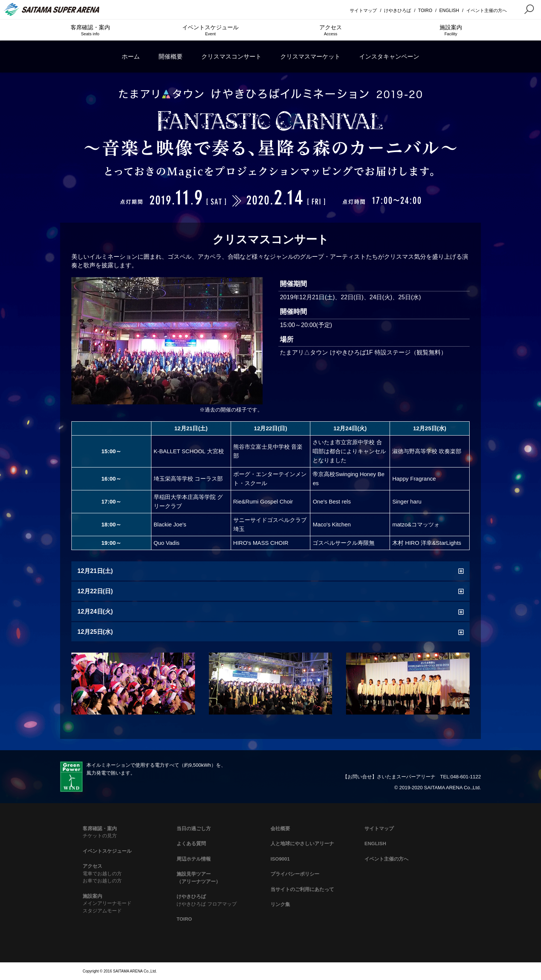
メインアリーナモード (107, 903)
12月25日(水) (95, 632)
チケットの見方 (100, 836)
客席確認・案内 (90, 30)
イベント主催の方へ (487, 11)
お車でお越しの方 (102, 881)
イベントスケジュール (210, 30)
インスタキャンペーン (389, 57)
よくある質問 (191, 844)
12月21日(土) (95, 571)
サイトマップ (363, 11)
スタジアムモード (102, 911)
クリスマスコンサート (231, 57)
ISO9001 (280, 859)
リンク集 (280, 904)
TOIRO (425, 11)
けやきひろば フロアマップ (207, 904)
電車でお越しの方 (102, 874)
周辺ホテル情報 (194, 859)
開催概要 (171, 57)
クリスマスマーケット (310, 57)
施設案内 (451, 30)
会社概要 (280, 828)
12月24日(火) (95, 611)
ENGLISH (449, 11)
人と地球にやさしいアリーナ (302, 844)
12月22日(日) (95, 591)
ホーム (131, 57)
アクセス (331, 30)
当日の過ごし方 (194, 828)
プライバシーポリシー (295, 874)
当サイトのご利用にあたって (302, 889)
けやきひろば (397, 11)
